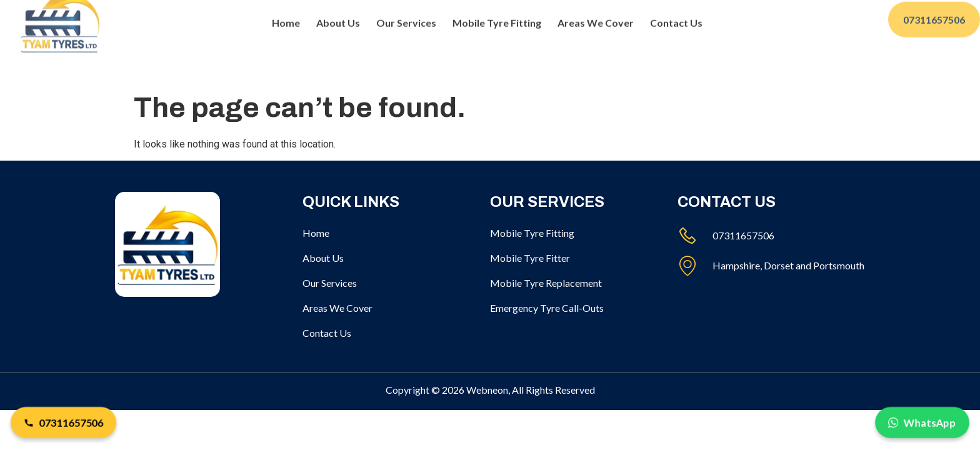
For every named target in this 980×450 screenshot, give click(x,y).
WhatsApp (922, 422)
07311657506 (63, 422)
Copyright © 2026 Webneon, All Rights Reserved (490, 390)
